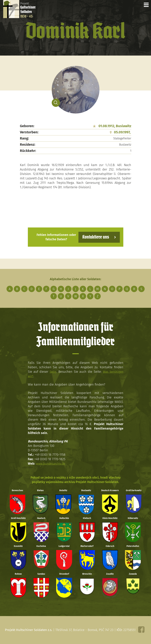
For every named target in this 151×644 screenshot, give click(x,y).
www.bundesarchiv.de (51, 463)
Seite (53, 371)
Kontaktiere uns (95, 237)
